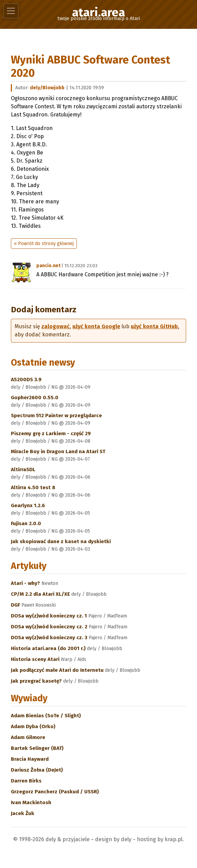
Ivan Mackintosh (31, 802)
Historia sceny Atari (36, 659)
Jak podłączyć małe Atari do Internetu (58, 670)
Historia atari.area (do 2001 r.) (49, 648)
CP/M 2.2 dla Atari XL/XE (41, 594)
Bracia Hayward (30, 759)
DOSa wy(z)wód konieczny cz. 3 (50, 638)
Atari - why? (26, 583)
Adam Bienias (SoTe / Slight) (46, 716)
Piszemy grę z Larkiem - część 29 (51, 433)
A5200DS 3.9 (26, 380)
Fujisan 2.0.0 (26, 523)
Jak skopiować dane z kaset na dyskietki (61, 541)
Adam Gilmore (28, 737)
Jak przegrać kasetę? (37, 681)
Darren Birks (26, 781)
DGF (16, 605)
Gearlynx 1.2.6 (28, 505)
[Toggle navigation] (11, 11)
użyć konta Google (96, 326)
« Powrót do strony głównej (44, 244)
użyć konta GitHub (154, 326)
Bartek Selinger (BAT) (37, 748)
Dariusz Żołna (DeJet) (37, 770)
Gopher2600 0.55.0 (35, 398)
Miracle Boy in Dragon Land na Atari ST (58, 451)
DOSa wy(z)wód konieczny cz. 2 (50, 627)
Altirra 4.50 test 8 (33, 487)
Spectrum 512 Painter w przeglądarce (56, 415)
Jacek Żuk (23, 813)
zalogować (56, 326)
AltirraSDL (23, 469)
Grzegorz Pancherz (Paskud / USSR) (55, 792)
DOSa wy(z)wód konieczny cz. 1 (50, 616)
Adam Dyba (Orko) (33, 726)
